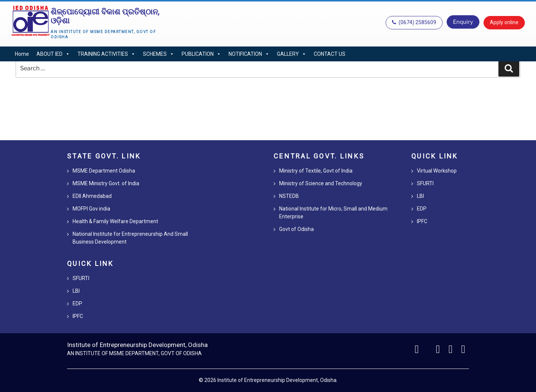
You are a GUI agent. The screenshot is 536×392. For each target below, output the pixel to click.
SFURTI (81, 278)
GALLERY (292, 54)
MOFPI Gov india (91, 209)
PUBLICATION (201, 54)
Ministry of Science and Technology (321, 183)
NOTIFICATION (249, 54)
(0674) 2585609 (414, 22)
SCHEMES (159, 54)
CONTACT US (330, 54)
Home (22, 54)
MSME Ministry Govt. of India (106, 183)
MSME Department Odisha (104, 171)
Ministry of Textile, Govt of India (316, 171)
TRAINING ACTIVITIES (106, 54)
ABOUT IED (53, 54)
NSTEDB (289, 196)
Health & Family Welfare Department (115, 221)
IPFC (78, 316)
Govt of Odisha (296, 229)
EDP (77, 303)
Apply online (504, 22)
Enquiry (463, 22)
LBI (76, 291)
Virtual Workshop (437, 171)
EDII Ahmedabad (92, 196)
